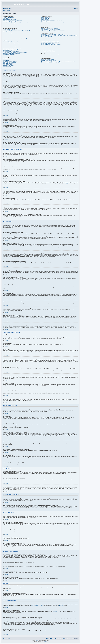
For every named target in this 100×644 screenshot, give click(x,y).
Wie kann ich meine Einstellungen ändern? (10, 30)
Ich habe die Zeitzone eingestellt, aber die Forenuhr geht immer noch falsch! (15, 33)
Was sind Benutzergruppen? (46, 20)
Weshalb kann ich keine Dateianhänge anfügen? (11, 49)
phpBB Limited (69, 184)
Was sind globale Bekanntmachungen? (9, 62)
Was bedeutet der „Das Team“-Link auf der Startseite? (50, 25)
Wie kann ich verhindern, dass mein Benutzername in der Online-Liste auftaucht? (16, 31)
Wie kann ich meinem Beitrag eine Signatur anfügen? (12, 44)
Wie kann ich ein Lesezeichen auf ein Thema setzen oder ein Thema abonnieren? (55, 49)
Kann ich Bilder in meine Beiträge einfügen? (10, 61)
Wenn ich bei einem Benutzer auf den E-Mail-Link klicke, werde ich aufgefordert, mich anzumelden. (19, 38)
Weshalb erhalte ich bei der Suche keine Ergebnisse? (50, 41)
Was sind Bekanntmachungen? (8, 63)
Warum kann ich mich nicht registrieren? (9, 20)
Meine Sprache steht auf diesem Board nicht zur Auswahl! (12, 34)
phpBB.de (4, 185)
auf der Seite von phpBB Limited (37, 605)
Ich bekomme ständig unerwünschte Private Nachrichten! (51, 30)
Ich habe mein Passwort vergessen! (9, 24)
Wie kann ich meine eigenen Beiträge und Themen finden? (51, 44)
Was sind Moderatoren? (45, 19)
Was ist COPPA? (5, 19)
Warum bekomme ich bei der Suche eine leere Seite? (50, 42)
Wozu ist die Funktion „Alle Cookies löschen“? (10, 26)
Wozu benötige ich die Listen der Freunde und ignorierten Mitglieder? (53, 34)
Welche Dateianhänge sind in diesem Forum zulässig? (50, 55)
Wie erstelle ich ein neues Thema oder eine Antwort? (11, 42)
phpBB (37, 641)
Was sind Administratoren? (46, 17)
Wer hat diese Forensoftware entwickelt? (48, 60)
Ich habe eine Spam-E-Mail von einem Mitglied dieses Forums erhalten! (53, 31)
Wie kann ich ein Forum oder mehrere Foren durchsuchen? (51, 40)
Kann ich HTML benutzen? (7, 59)
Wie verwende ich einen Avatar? (8, 36)
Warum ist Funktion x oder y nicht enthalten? (49, 61)
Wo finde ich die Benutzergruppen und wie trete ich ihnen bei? (52, 21)
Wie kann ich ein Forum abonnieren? (47, 50)
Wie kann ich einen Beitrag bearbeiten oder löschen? (11, 43)
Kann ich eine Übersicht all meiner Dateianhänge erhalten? (51, 56)
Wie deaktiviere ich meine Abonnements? (48, 51)
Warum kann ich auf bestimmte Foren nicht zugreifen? (12, 48)
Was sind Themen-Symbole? (7, 67)
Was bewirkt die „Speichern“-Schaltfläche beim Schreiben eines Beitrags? (15, 52)
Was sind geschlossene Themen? (8, 66)
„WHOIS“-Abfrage (10, 620)
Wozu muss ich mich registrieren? (8, 17)
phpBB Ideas (55, 611)
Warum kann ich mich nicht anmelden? (9, 22)
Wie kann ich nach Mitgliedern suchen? (48, 43)
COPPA (63, 101)
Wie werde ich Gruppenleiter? (46, 22)
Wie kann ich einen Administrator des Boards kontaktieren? (51, 63)
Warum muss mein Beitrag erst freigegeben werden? (11, 53)
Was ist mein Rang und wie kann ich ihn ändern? (11, 37)
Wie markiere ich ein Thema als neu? (9, 54)
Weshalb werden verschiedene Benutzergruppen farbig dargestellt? (53, 23)
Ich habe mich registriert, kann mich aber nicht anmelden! (12, 21)
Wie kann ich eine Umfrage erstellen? (9, 45)
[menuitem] (10, 9)
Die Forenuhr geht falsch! (7, 32)
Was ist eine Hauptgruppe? (46, 24)
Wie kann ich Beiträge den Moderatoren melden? (11, 51)
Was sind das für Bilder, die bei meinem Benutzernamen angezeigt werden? (15, 35)
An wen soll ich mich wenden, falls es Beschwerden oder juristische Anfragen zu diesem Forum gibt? (58, 62)
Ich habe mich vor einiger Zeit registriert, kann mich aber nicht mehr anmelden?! (16, 23)
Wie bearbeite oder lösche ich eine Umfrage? (10, 47)
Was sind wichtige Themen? (7, 65)
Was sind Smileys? (6, 60)
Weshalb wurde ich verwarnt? (8, 50)
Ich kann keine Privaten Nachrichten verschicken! (49, 29)
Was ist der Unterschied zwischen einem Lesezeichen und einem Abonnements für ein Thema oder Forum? (59, 48)
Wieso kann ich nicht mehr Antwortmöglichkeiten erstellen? (12, 46)
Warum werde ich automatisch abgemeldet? (10, 25)
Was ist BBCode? (6, 58)
